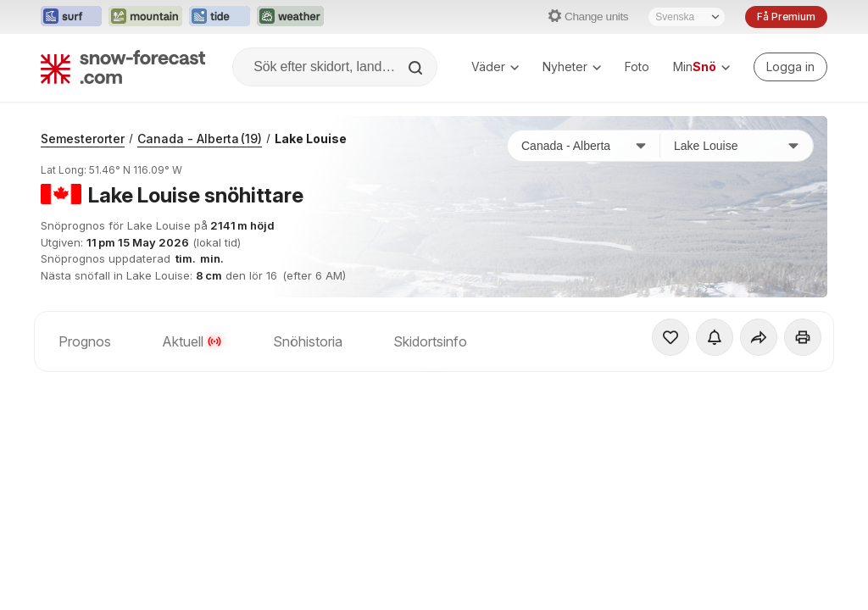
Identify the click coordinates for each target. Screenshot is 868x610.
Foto (637, 67)
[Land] (584, 146)
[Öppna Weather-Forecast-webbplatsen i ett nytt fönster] (290, 17)
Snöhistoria (308, 341)
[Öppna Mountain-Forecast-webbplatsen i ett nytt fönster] (145, 17)
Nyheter (572, 67)
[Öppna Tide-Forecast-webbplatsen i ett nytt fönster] (220, 17)
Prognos (85, 341)
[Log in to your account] (790, 67)
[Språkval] (687, 17)
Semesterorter (83, 139)
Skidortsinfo (430, 341)
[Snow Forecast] (123, 67)
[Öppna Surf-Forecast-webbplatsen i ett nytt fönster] (71, 17)
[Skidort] (737, 146)
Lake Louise (311, 139)
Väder (495, 67)
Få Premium (786, 17)
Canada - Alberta (200, 139)
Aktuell (192, 341)
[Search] (417, 68)
